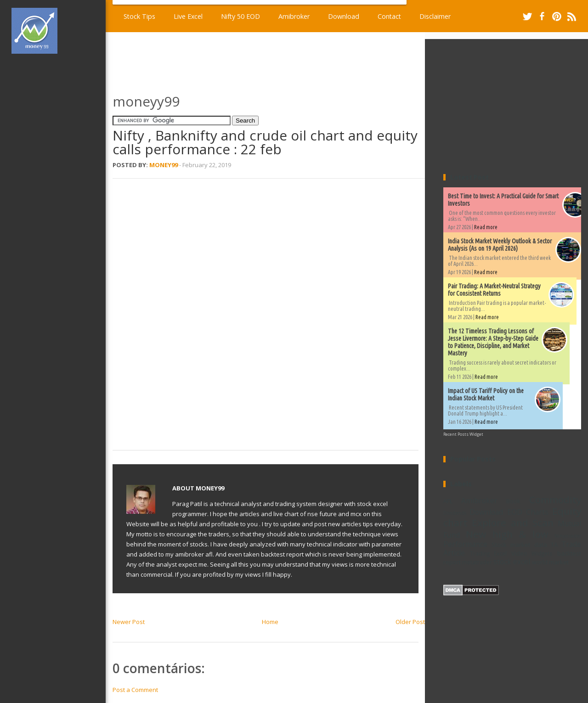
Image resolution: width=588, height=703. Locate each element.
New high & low (507, 534)
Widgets (542, 553)
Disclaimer (435, 16)
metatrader (477, 562)
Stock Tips (139, 16)
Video (519, 553)
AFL (448, 501)
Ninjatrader (568, 536)
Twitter (527, 17)
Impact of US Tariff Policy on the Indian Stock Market (486, 394)
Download (344, 16)
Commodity (555, 500)
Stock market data (519, 545)
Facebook (542, 17)
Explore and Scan (513, 523)
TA (554, 545)
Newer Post (129, 622)
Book (513, 501)
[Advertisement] (59, 199)
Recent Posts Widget (463, 434)
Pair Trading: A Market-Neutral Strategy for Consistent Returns (494, 290)
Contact (389, 16)
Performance (465, 544)
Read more (486, 227)
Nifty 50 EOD (240, 16)
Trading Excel (489, 553)
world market (550, 562)
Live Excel (188, 16)
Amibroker (294, 16)
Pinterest (557, 17)
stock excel (512, 562)
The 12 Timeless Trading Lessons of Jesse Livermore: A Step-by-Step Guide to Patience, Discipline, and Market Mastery (493, 342)
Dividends (455, 513)
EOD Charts (528, 512)
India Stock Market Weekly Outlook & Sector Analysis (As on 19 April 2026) (500, 245)
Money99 (164, 165)
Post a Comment (135, 690)
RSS (571, 17)
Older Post (410, 622)
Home (270, 622)
